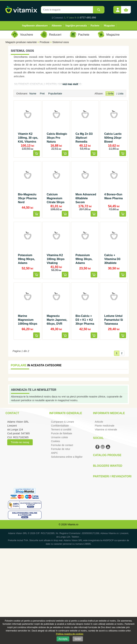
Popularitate (56, 94)
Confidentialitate (60, 426)
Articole (99, 422)
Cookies (56, 441)
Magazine (109, 26)
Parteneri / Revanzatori (112, 476)
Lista (120, 94)
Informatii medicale (109, 413)
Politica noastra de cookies (70, 634)
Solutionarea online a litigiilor (67, 457)
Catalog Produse (107, 455)
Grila (110, 94)
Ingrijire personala (76, 26)
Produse (45, 42)
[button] (118, 9)
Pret (43, 94)
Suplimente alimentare (35, 26)
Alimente (57, 26)
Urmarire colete (60, 437)
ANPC (55, 453)
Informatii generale (66, 413)
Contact (12, 413)
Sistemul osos (61, 42)
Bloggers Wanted (108, 466)
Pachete (95, 26)
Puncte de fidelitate (62, 433)
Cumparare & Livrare (63, 422)
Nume (33, 94)
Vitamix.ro (73, 524)
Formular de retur (61, 449)
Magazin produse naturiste (21, 42)
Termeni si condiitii (61, 430)
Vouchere (26, 35)
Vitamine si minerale (106, 430)
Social (98, 438)
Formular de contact (62, 445)
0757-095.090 (88, 18)
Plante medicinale (105, 426)
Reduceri (55, 35)
